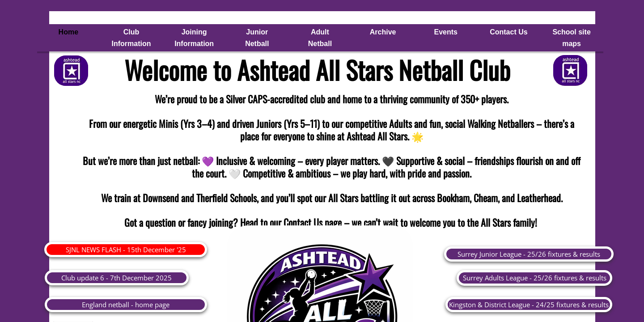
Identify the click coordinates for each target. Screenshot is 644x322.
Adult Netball (320, 38)
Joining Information (194, 38)
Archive (383, 32)
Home (68, 32)
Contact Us (508, 32)
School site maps (571, 38)
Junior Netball (257, 38)
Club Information (131, 38)
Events (446, 32)
